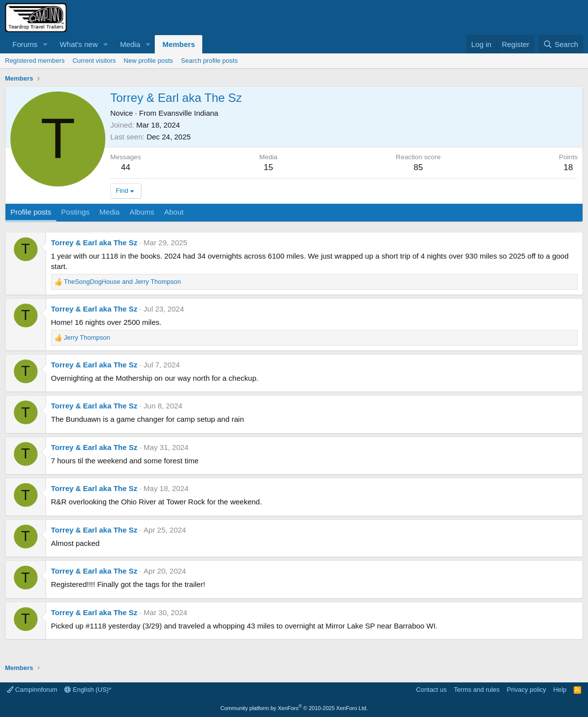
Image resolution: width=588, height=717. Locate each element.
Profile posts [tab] (31, 212)
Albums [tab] (142, 212)
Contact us (431, 690)
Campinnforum (32, 690)
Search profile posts (209, 61)
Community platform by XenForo (294, 708)
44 (126, 167)
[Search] (561, 44)
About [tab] (174, 212)
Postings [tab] (76, 212)
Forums (25, 44)
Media (130, 44)
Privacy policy (526, 690)
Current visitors (94, 61)
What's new (79, 44)
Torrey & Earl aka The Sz (94, 243)
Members (179, 44)
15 (268, 167)
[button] (45, 44)
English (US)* (88, 690)
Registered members (35, 61)
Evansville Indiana (189, 113)
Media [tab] (110, 212)
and (122, 282)
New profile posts (148, 61)
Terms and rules (477, 690)
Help (560, 690)
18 (568, 167)
